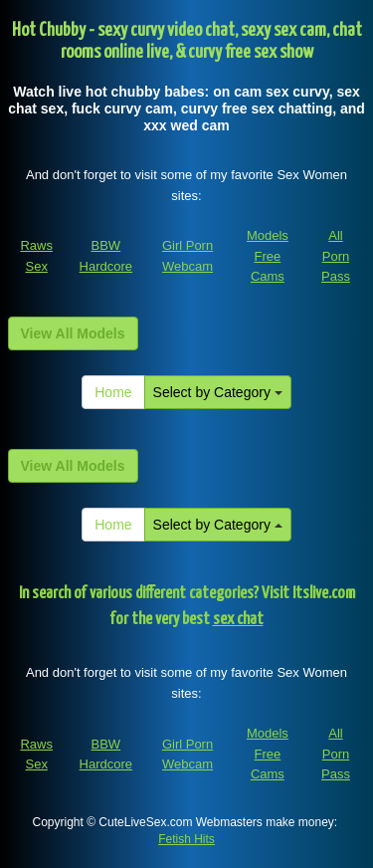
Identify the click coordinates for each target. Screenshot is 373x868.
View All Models (73, 333)
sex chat (238, 620)
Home (113, 392)
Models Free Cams (268, 256)
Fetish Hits (186, 839)
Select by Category (218, 392)
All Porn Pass (336, 256)
